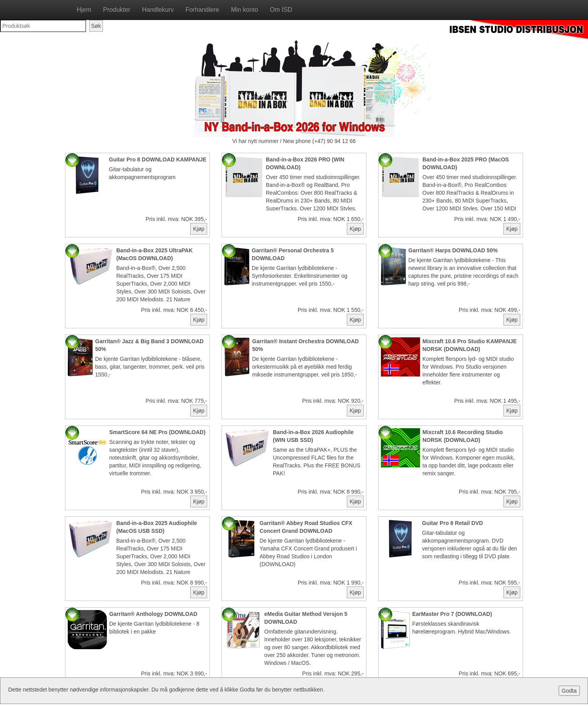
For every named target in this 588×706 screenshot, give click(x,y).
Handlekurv (158, 10)
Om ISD (281, 10)
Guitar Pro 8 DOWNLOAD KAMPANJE (158, 159)
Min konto (244, 10)
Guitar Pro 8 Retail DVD (453, 523)
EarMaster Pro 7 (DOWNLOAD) (452, 614)
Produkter (116, 10)
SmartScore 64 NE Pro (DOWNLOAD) (157, 432)
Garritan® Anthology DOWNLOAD (153, 614)
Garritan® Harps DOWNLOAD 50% (453, 250)
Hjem (84, 10)
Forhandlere (202, 10)
